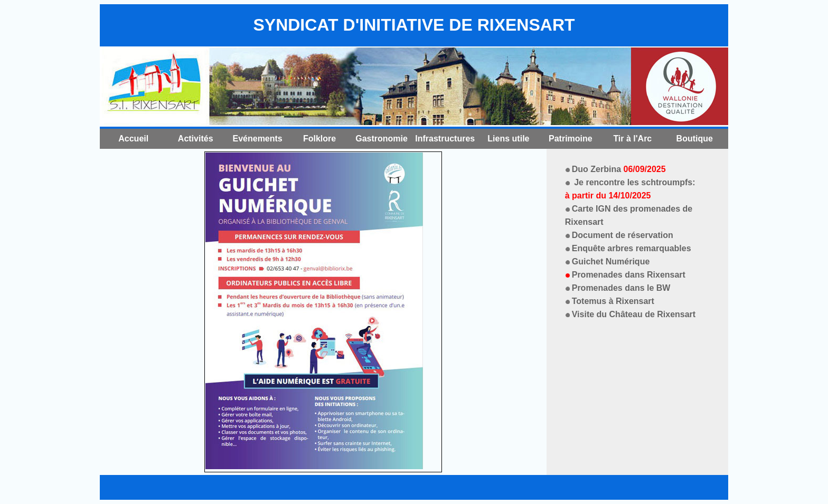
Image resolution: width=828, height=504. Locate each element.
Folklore (319, 139)
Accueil (133, 139)
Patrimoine (571, 139)
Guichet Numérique (611, 261)
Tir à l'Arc (632, 139)
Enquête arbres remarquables (632, 248)
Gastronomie (382, 139)
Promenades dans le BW (621, 288)
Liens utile (508, 139)
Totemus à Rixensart (613, 301)
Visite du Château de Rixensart (634, 314)
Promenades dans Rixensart (629, 275)
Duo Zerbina (619, 169)
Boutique (695, 139)
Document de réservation (623, 235)
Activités (196, 139)
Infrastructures (445, 139)
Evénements (258, 139)
